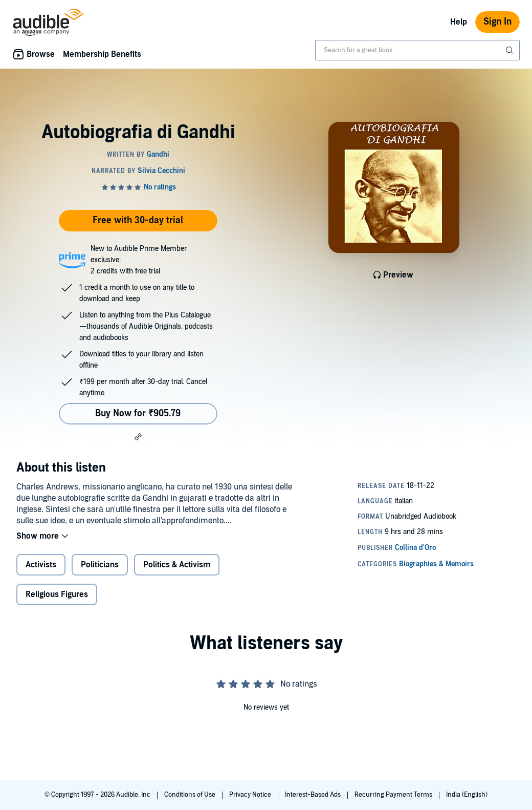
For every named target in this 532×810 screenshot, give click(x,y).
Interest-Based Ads (314, 795)
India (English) (467, 795)
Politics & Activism (177, 565)
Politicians (100, 565)
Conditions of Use (191, 795)
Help (459, 22)
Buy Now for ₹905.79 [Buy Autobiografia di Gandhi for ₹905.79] (138, 413)
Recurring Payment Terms (394, 795)
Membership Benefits (102, 54)
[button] (138, 437)
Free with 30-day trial (138, 220)
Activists (41, 565)
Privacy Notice (251, 795)
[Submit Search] (511, 50)
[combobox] (417, 50)
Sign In (497, 22)
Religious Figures (57, 594)
